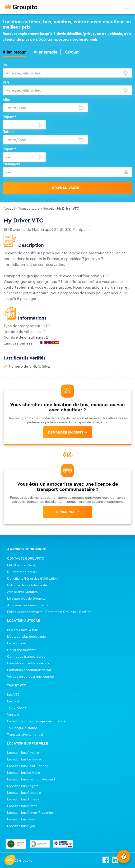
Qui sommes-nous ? (22, 542)
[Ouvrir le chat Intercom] (124, 857)
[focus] (126, 73)
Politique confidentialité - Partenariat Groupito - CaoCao (49, 582)
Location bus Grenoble (24, 763)
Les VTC (13, 665)
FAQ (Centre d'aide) (22, 535)
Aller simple (45, 52)
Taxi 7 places (17, 678)
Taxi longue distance (22, 698)
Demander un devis (66, 402)
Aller (6, 99)
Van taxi (13, 685)
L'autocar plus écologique (26, 607)
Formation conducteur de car (29, 640)
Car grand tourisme (22, 620)
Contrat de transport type (26, 626)
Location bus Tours (21, 789)
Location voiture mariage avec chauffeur (38, 691)
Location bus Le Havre (24, 729)
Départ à (96, 99)
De (5, 65)
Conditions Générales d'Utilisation (32, 548)
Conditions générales (19, 847)
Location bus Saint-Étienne (28, 736)
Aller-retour (14, 52)
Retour (8, 117)
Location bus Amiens (23, 723)
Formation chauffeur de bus (28, 633)
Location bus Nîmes (22, 776)
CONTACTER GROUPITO (26, 528)
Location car (17, 613)
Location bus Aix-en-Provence (30, 783)
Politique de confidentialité (27, 555)
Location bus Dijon (21, 796)
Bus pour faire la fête (23, 600)
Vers (6, 82)
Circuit (72, 52)
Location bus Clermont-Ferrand (31, 749)
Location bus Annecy (23, 769)
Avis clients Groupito (22, 562)
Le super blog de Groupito (26, 568)
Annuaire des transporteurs (28, 575)
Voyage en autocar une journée (30, 646)
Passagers (11, 134)
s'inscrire (66, 482)
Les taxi (13, 671)
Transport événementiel (25, 705)
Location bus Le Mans (23, 743)
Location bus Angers (23, 756)
